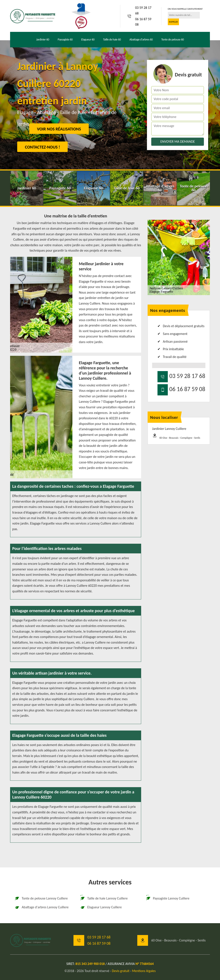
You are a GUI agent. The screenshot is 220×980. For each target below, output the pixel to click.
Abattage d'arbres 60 (141, 39)
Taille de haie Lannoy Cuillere (104, 898)
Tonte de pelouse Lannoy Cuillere (41, 898)
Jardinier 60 (43, 39)
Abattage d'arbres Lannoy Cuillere (41, 907)
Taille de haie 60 (112, 39)
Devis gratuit (121, 971)
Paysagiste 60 (65, 39)
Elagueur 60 (88, 39)
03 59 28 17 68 (143, 10)
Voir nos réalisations (59, 129)
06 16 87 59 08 (143, 22)
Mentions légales (144, 971)
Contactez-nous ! (42, 147)
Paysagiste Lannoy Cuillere (168, 898)
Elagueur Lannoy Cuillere (101, 907)
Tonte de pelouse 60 (173, 39)
